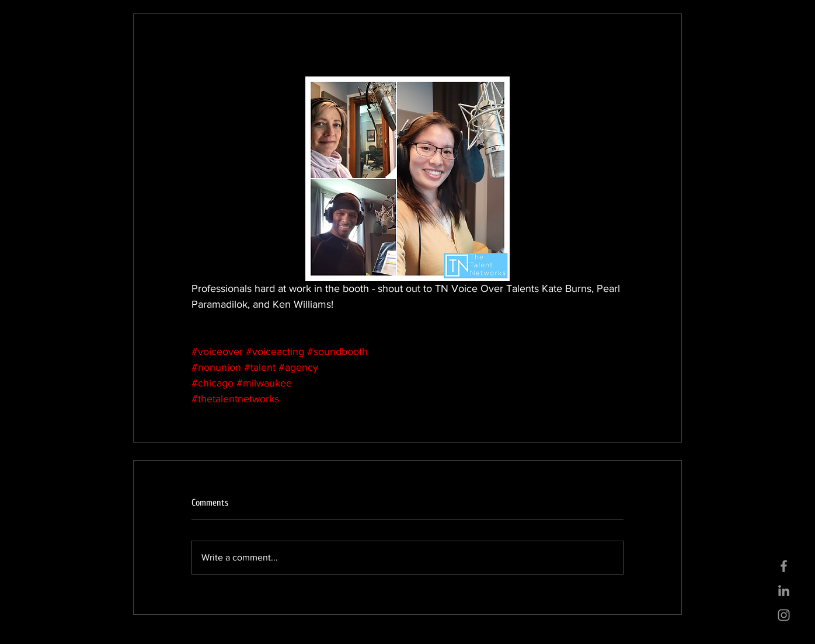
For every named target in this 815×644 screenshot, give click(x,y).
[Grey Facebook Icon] (784, 566)
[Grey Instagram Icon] (784, 615)
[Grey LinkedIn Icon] (784, 591)
